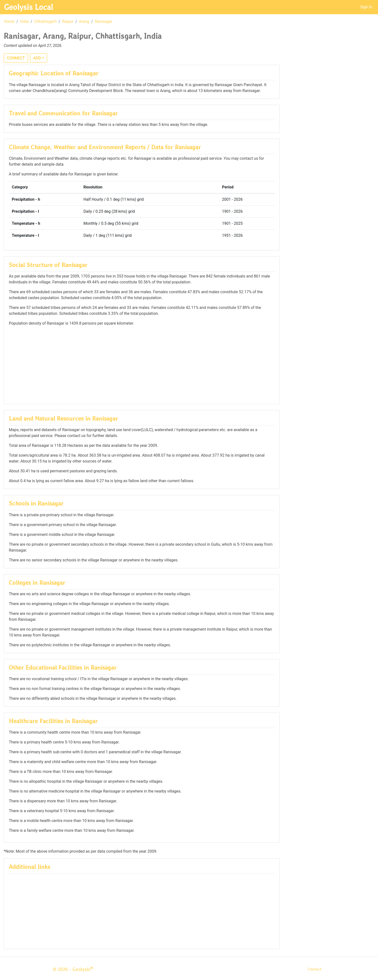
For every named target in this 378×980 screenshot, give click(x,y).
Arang (84, 21)
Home (9, 21)
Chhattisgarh (45, 21)
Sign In (366, 7)
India (24, 21)
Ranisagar (104, 21)
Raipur (68, 21)
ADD (37, 58)
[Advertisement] (142, 365)
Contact (315, 969)
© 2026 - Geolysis (73, 969)
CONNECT (16, 58)
